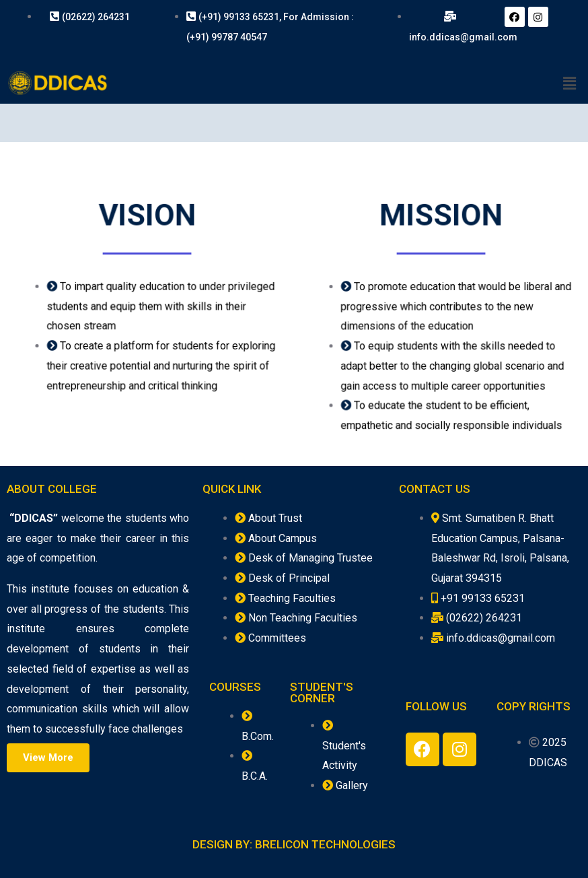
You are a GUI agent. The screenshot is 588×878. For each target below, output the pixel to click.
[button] (48, 758)
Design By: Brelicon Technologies (294, 844)
